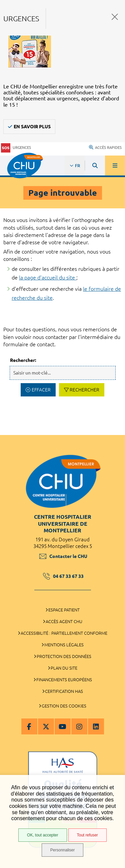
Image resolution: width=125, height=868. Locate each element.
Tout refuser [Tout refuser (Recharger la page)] (87, 835)
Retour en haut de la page (115, 432)
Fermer (115, 17)
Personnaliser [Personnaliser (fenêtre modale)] (62, 850)
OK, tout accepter (42, 835)
